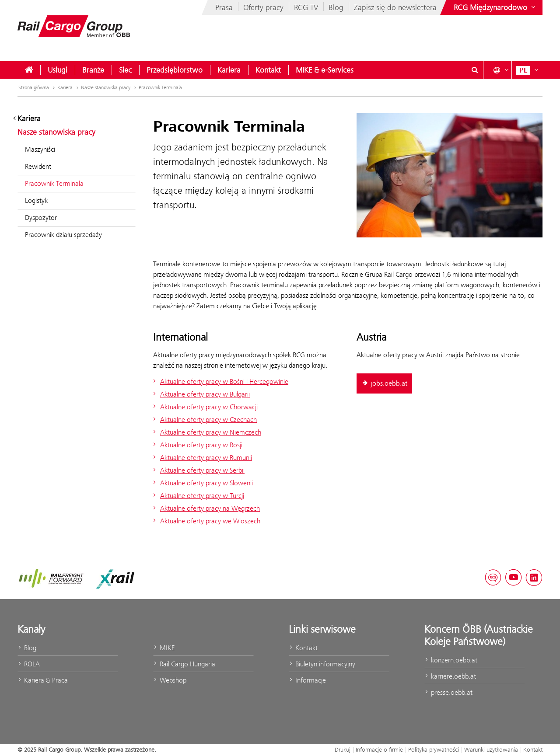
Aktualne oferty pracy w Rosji (197, 445)
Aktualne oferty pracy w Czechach (204, 420)
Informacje (307, 680)
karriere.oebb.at (450, 676)
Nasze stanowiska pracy (109, 87)
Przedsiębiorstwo (175, 70)
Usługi (58, 70)
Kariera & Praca (43, 680)
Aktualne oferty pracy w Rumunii (201, 458)
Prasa (224, 7)
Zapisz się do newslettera (395, 7)
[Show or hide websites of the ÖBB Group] (495, 7)
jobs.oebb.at (384, 383)
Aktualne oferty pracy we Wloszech (206, 521)
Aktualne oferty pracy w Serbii (198, 470)
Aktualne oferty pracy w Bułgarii (200, 394)
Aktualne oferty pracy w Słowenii (202, 483)
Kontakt (268, 70)
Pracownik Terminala (160, 87)
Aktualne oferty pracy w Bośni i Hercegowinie (220, 381)
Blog (336, 7)
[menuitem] (29, 70)
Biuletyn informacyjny (322, 664)
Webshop (170, 680)
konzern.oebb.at (451, 660)
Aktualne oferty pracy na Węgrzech (205, 508)
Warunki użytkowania (491, 749)
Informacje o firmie (379, 749)
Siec (125, 70)
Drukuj (343, 749)
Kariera (229, 70)
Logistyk (36, 200)
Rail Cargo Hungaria (184, 664)
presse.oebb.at (448, 692)
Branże (93, 70)
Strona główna (37, 87)
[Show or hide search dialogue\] (475, 70)
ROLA (29, 664)
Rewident (38, 166)
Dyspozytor (41, 218)
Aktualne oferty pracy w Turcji (198, 496)
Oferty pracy (263, 7)
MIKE (164, 648)
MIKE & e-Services (325, 70)
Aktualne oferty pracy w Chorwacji (204, 407)
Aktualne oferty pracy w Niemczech (206, 432)
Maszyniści (40, 149)
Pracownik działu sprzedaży (63, 235)
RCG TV (306, 7)
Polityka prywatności (434, 749)
